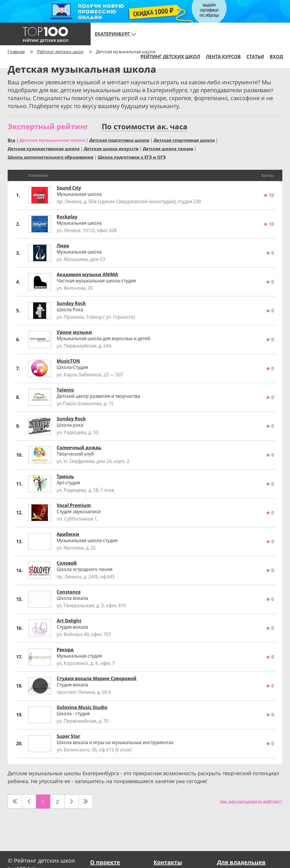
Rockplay (67, 217)
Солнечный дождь (79, 448)
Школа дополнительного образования (51, 157)
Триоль (65, 476)
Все (11, 140)
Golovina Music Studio (82, 707)
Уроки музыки (74, 332)
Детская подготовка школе (119, 140)
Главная (16, 51)
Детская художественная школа (44, 148)
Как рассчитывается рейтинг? (251, 801)
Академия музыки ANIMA (87, 274)
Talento (65, 390)
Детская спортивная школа (184, 140)
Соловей (67, 563)
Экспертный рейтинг (48, 126)
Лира (63, 246)
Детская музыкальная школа (52, 140)
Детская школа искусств (111, 148)
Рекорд (65, 650)
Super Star (68, 736)
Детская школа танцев (168, 148)
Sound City (69, 188)
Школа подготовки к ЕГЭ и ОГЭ (132, 157)
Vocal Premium (74, 505)
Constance (69, 592)
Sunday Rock (71, 303)
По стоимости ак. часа (145, 127)
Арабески (68, 534)
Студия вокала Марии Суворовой (97, 678)
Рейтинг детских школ (60, 51)
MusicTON (68, 361)
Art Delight (69, 621)
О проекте (105, 862)
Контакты (168, 862)
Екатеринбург (115, 34)
